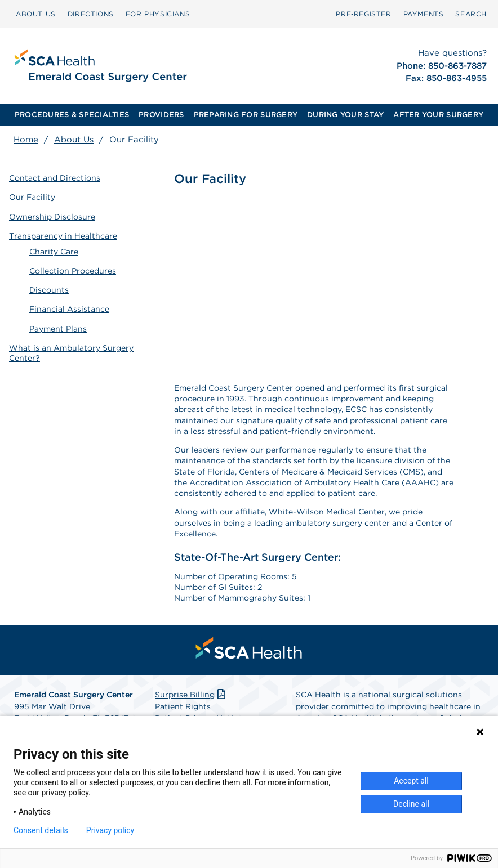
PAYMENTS (424, 14)
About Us (74, 140)
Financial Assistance (69, 310)
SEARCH (471, 14)
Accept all (411, 781)
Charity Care (54, 252)
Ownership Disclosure (52, 217)
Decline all (411, 804)
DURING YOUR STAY (345, 115)
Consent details (41, 830)
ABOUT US (36, 14)
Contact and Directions (55, 178)
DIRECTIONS (91, 14)
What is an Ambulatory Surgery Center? (71, 353)
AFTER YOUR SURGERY (438, 115)
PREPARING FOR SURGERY (246, 115)
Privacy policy (110, 830)
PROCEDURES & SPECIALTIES (72, 115)
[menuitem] (36, 14)
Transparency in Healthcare (63, 236)
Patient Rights (183, 706)
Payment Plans (58, 329)
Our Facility (32, 197)
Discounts (49, 290)
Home (26, 140)
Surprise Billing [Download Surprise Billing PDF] (191, 695)
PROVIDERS (161, 115)
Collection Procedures (73, 271)
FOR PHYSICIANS (158, 14)
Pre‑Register (363, 14)
